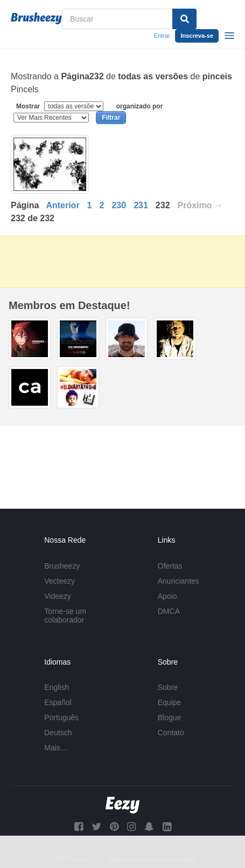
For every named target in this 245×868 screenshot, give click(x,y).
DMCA (169, 611)
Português (61, 717)
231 (141, 205)
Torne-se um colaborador (65, 616)
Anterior (62, 205)
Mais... (55, 748)
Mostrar (61, 106)
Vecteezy (59, 581)
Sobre (168, 687)
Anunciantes (178, 581)
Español (58, 702)
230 (119, 205)
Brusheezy (62, 566)
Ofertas (170, 566)
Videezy (58, 596)
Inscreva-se (197, 36)
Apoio (167, 596)
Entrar (162, 36)
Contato (171, 733)
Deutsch (58, 733)
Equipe (170, 702)
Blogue (170, 717)
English (57, 687)
